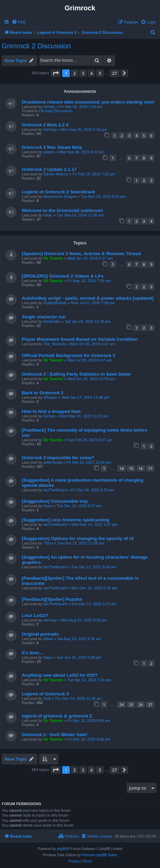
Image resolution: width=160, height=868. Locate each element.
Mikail (48, 639)
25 (131, 705)
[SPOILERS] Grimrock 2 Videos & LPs (63, 276)
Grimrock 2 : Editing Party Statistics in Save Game (76, 374)
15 (131, 468)
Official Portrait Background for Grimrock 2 (68, 355)
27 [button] (115, 73)
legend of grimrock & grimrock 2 (57, 716)
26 (141, 705)
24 (121, 705)
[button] (56, 73)
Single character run (44, 317)
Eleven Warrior (56, 174)
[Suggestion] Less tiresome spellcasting (65, 520)
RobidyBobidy (55, 303)
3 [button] (83, 73)
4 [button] (91, 73)
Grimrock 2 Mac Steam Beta (52, 147)
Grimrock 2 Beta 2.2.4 (45, 125)
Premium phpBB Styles (99, 855)
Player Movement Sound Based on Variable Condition (80, 339)
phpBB (62, 849)
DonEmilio (52, 321)
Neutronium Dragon (60, 196)
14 (121, 468)
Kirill (47, 698)
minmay (50, 129)
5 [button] (100, 73)
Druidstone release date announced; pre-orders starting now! (88, 102)
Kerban (49, 416)
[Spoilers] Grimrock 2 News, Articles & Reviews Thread (81, 254)
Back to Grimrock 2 (43, 393)
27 (150, 705)
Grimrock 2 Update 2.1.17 (49, 169)
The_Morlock (54, 344)
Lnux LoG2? (35, 615)
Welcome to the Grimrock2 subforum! (63, 210)
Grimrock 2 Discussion (36, 46)
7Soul (48, 543)
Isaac (48, 215)
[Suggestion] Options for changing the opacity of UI (78, 538)
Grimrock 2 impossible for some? (58, 458)
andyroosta (53, 462)
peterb (49, 152)
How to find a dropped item (51, 411)
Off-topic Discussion (56, 111)
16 (141, 468)
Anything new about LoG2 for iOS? (60, 675)
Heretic (49, 107)
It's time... (32, 653)
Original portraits (40, 634)
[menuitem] (19, 22)
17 (150, 468)
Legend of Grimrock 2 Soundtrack (59, 192)
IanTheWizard (55, 490)
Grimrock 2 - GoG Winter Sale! (55, 735)
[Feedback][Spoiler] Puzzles (52, 599)
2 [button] (74, 73)
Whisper (50, 397)
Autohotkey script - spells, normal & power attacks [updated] (88, 298)
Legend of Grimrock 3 (45, 694)
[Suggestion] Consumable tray (55, 501)
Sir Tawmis (53, 258)
